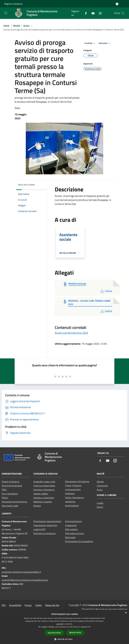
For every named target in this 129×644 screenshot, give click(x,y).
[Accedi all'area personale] (117, 4)
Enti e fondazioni (10, 494)
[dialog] (64, 627)
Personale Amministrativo (14, 502)
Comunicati (102, 486)
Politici (5, 498)
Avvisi (26, 26)
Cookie (38, 605)
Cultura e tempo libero (44, 486)
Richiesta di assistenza (44, 533)
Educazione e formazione (77, 481)
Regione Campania (13, 4)
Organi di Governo (11, 482)
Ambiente (70, 493)
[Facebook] (85, 13)
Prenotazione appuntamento (47, 521)
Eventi (100, 507)
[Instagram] (99, 13)
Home (6, 26)
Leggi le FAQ (39, 529)
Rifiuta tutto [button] (75, 633)
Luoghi (100, 503)
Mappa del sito (52, 605)
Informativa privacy (75, 533)
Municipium (101, 609)
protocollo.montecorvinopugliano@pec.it (21, 572)
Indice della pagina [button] (26, 185)
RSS (4, 605)
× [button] (126, 613)
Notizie (100, 482)
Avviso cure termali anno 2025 (71, 333)
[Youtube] (92, 13)
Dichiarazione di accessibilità (79, 541)
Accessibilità (15, 605)
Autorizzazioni (72, 506)
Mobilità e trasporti (43, 502)
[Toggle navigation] (6, 13)
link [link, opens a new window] (89, 627)
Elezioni (37, 506)
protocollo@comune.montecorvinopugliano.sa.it (25, 580)
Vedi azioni (105, 43)
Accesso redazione (118, 609)
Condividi (90, 43)
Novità (17, 26)
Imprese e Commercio (44, 490)
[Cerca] (123, 13)
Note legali (70, 537)
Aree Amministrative (12, 486)
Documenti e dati (10, 506)
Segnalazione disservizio (45, 525)
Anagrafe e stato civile (44, 482)
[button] (64, 639)
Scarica (106, 291)
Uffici (4, 490)
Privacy (28, 605)
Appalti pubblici (41, 494)
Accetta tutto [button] (54, 633)
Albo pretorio (71, 529)
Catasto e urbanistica (44, 498)
